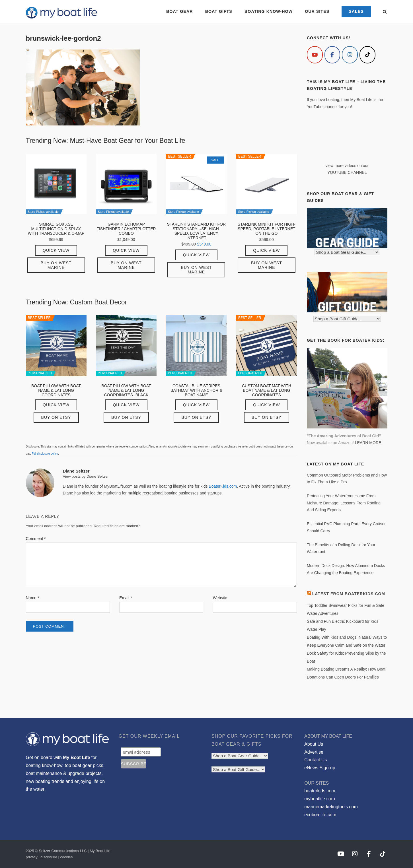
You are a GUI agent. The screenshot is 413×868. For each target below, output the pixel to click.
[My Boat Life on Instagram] (350, 55)
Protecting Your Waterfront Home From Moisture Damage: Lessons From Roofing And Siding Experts (344, 503)
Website (220, 598)
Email (126, 598)
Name (33, 598)
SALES (356, 11)
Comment (36, 539)
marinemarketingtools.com (331, 807)
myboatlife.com (320, 799)
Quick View (56, 250)
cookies (66, 857)
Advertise (314, 752)
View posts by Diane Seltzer (86, 476)
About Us (314, 744)
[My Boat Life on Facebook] (332, 55)
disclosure (49, 857)
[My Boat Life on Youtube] (315, 55)
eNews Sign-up (320, 768)
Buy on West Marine (56, 265)
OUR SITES (317, 11)
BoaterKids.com (223, 486)
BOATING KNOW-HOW (269, 11)
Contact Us (316, 760)
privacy (32, 857)
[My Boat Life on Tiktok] (367, 55)
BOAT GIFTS (218, 11)
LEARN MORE (368, 443)
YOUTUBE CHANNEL (347, 172)
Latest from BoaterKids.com (349, 594)
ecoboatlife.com (320, 815)
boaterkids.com (320, 791)
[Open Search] (385, 12)
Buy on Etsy (56, 417)
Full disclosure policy (45, 454)
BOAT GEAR (179, 11)
